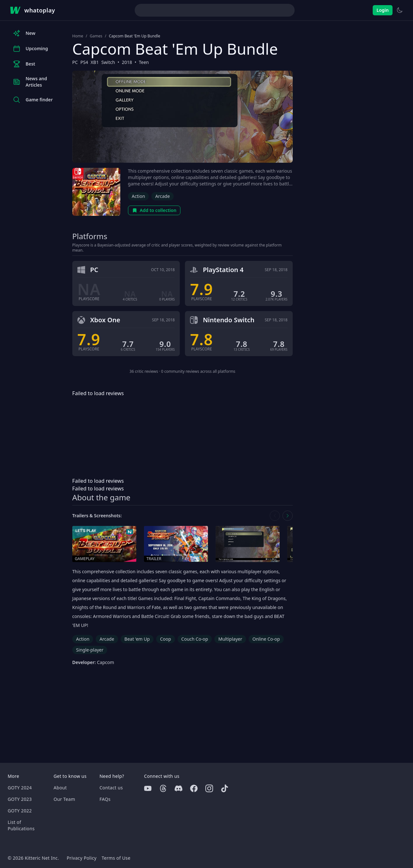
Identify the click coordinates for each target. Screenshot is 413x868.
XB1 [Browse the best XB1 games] (95, 62)
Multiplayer (230, 639)
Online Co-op (266, 639)
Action (138, 196)
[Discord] (179, 788)
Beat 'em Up (137, 639)
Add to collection (154, 210)
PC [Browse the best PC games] (75, 62)
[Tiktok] (225, 788)
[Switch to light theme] (400, 10)
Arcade (163, 196)
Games (96, 36)
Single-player (90, 650)
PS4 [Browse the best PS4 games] (84, 62)
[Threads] (163, 788)
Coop (165, 639)
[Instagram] (209, 788)
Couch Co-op (195, 639)
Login (383, 10)
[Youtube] (148, 788)
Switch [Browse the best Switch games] (108, 62)
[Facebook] (194, 788)
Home (78, 36)
